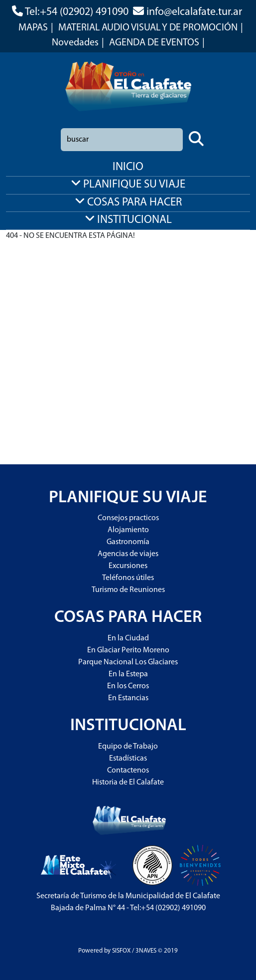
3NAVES (146, 951)
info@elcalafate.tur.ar (194, 12)
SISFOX (121, 951)
